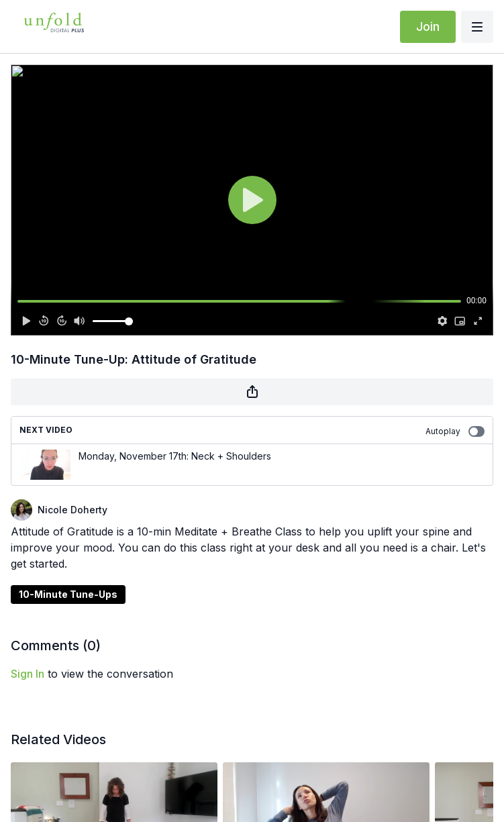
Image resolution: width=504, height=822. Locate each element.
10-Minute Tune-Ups (68, 594)
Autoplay (455, 431)
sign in (28, 674)
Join (428, 27)
